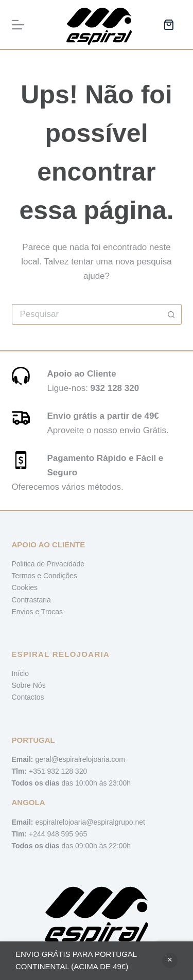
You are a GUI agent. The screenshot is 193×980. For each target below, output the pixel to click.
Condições (60, 576)
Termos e (28, 576)
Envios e (27, 612)
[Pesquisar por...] (86, 314)
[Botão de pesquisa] (171, 314)
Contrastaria (31, 600)
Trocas (52, 612)
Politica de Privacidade (48, 564)
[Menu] (18, 25)
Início (20, 673)
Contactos (28, 697)
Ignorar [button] (170, 960)
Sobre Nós (29, 685)
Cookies (25, 587)
